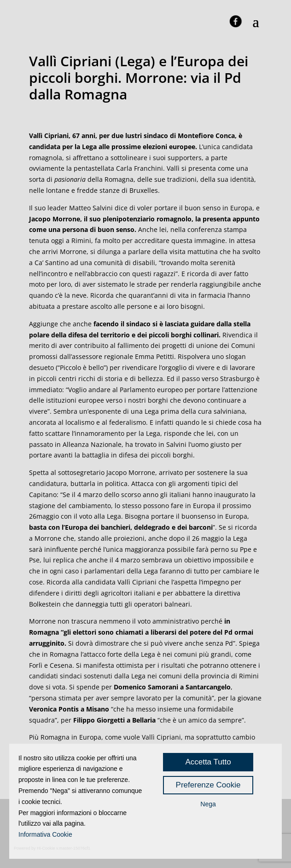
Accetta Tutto (208, 762)
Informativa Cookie (45, 834)
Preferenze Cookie (208, 785)
